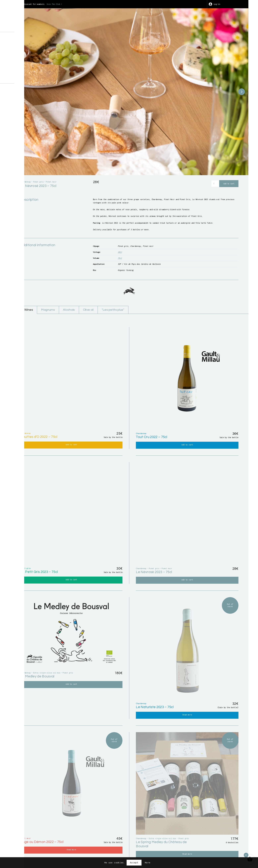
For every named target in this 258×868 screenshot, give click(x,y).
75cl (160, 234)
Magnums (110, 289)
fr (21, 79)
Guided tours (28, 47)
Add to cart (227, 142)
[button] (235, 71)
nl (33, 79)
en (27, 79)
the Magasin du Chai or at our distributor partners (182, 760)
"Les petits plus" (182, 289)
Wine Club (26, 61)
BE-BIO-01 (24, 119)
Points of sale (29, 66)
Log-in (228, 4)
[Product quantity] (211, 142)
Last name (170, 791)
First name (95, 791)
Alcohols (133, 289)
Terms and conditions (144, 848)
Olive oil (154, 289)
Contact (25, 70)
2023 (160, 227)
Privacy (182, 848)
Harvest (25, 52)
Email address (97, 804)
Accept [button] (134, 863)
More (148, 863)
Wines (89, 289)
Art (22, 56)
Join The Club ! (124, 4)
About (23, 37)
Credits (168, 848)
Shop (23, 42)
